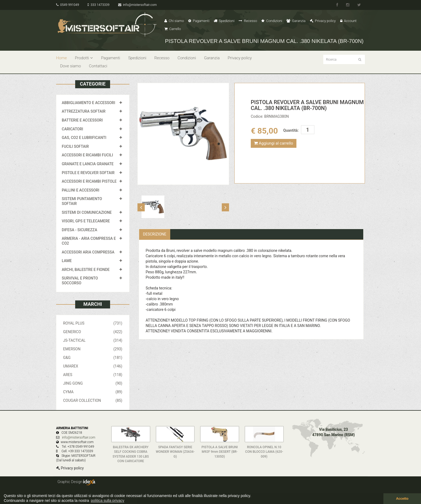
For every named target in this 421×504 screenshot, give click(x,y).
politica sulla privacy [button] (108, 501)
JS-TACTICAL (93, 340)
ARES (93, 375)
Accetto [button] (402, 499)
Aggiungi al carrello (274, 143)
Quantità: (291, 130)
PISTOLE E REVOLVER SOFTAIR (88, 173)
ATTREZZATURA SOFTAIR (84, 111)
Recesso (248, 21)
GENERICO (93, 332)
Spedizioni (224, 21)
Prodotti (84, 58)
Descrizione (155, 234)
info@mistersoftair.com (137, 5)
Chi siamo (174, 21)
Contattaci (98, 66)
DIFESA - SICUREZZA (79, 230)
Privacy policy (323, 21)
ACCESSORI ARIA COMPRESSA (88, 252)
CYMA (93, 392)
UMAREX (93, 366)
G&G (93, 358)
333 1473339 (98, 5)
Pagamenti (199, 21)
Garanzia (296, 21)
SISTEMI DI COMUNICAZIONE (87, 212)
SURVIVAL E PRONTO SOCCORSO (80, 281)
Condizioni (272, 21)
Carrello (173, 29)
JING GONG (93, 383)
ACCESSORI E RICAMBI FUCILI (87, 155)
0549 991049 (68, 5)
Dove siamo (70, 66)
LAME (67, 261)
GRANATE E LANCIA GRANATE (88, 164)
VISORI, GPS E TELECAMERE (86, 221)
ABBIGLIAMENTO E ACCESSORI (88, 103)
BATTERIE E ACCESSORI (82, 120)
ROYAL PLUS (93, 323)
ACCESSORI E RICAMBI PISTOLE (89, 181)
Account (348, 21)
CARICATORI (72, 129)
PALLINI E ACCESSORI (81, 190)
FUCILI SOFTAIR (75, 146)
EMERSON (93, 349)
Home (61, 58)
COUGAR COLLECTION (93, 400)
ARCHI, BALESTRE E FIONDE (86, 270)
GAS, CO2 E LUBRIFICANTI (84, 138)
